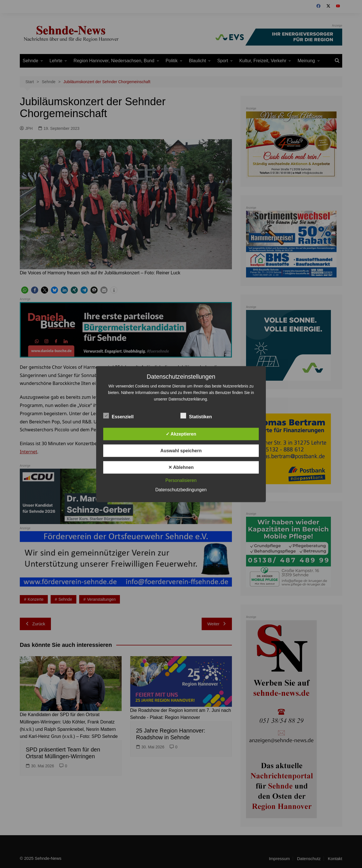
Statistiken (196, 415)
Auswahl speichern (181, 450)
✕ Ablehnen (181, 467)
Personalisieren (181, 480)
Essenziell (118, 415)
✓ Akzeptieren (181, 434)
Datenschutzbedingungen (181, 489)
